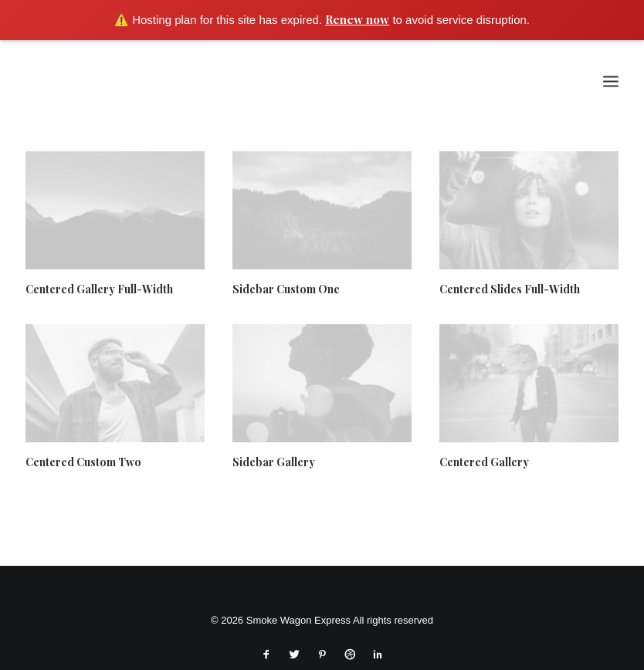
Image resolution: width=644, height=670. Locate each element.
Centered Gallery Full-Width (99, 289)
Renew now (357, 19)
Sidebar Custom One (286, 289)
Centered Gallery (484, 462)
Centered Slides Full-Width (510, 289)
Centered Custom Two (83, 462)
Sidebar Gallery (274, 462)
